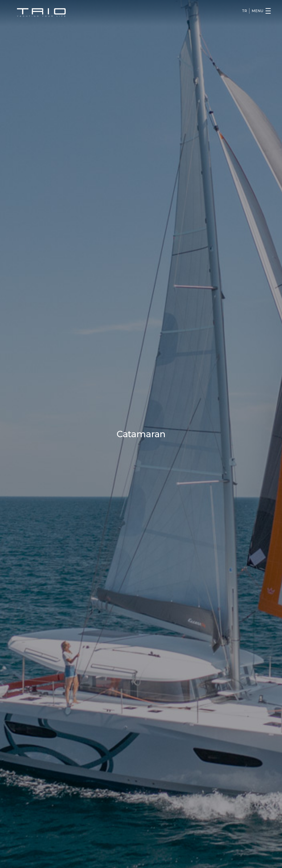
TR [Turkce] (244, 11)
